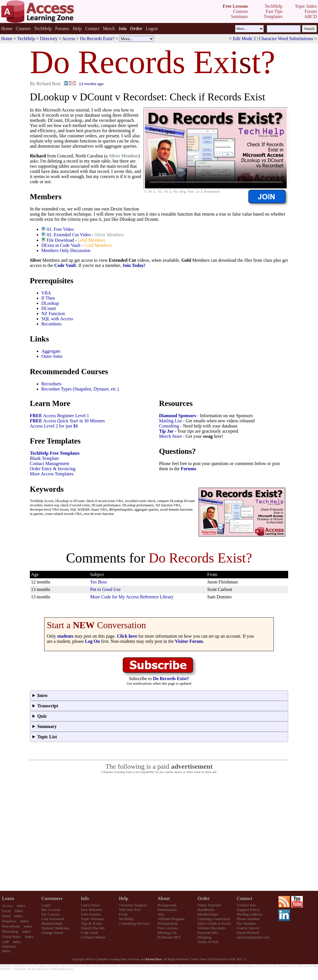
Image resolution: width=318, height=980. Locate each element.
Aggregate (51, 351)
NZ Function (53, 314)
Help (77, 29)
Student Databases (55, 928)
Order (204, 898)
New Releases (92, 910)
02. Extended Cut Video (69, 235)
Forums (62, 29)
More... (8, 951)
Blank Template (44, 458)
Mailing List (170, 421)
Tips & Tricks (92, 923)
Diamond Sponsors (178, 416)
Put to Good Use (105, 589)
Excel (6, 911)
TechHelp (43, 29)
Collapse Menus (93, 937)
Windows (9, 921)
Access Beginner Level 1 (59, 416)
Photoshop (10, 931)
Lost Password (53, 919)
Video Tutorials (209, 905)
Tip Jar (166, 431)
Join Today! (134, 265)
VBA (46, 293)
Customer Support (133, 905)
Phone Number (248, 919)
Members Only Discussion (66, 250)
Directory (49, 39)
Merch (109, 29)
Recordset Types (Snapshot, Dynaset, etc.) (80, 389)
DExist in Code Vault (61, 245)
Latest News (90, 905)
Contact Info (246, 905)
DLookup (50, 303)
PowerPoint (11, 926)
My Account (51, 910)
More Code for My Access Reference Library (132, 597)
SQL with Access (57, 319)
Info (85, 898)
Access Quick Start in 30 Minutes (67, 421)
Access (68, 39)
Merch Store (170, 436)
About (164, 898)
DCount (49, 308)
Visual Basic (12, 937)
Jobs (161, 914)
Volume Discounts (212, 928)
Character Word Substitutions (286, 39)
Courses (23, 29)
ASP (5, 942)
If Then (48, 298)
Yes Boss (98, 582)
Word (6, 916)
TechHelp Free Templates (55, 453)
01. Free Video (60, 229)
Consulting (169, 426)
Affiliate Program (171, 919)
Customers (52, 898)
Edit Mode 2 (244, 39)
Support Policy (248, 910)
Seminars (9, 946)
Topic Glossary (93, 919)
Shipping (204, 937)
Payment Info (208, 933)
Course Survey (248, 928)
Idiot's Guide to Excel (214, 923)
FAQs (123, 914)
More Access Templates (52, 474)
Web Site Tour (130, 910)
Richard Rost (168, 923)
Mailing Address (249, 914)
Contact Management (50, 463)
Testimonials (167, 910)
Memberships (52, 923)
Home (7, 29)
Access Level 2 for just (54, 426)
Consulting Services (134, 923)
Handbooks (206, 910)
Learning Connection (214, 919)
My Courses (51, 914)
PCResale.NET (169, 937)
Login (46, 905)
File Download (60, 240)
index (21, 906)
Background (167, 905)
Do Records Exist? (97, 39)
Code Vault (65, 265)
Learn (8, 898)
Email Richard (248, 933)
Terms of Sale (208, 942)
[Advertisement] (54, 832)
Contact (92, 29)
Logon (152, 29)
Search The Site (93, 928)
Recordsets (51, 324)
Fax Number (246, 923)
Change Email (52, 933)
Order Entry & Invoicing (53, 469)
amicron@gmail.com (253, 937)
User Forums (91, 914)
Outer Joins (52, 356)
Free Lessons (168, 928)
